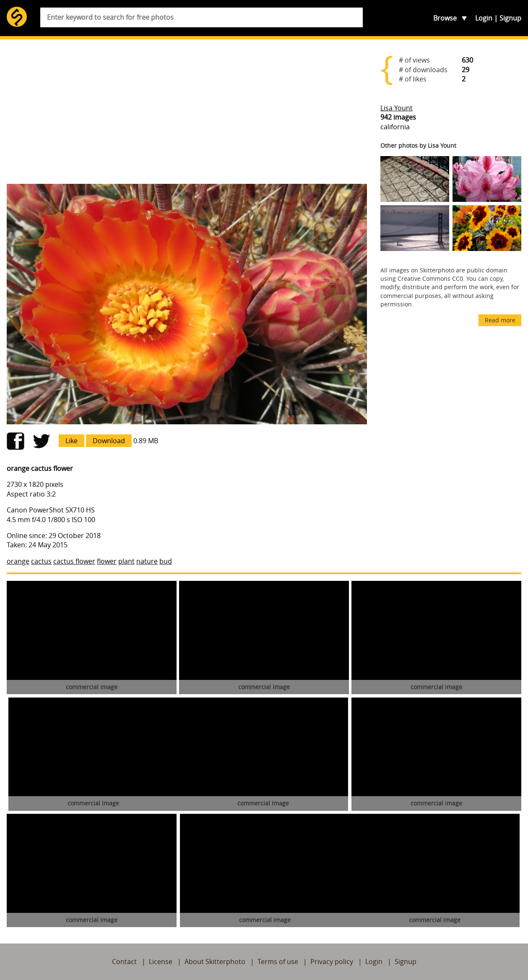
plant (126, 561)
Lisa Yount (397, 108)
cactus (41, 561)
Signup (510, 18)
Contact (124, 962)
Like (72, 441)
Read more (500, 320)
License (161, 962)
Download (109, 441)
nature (147, 561)
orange (18, 561)
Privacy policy (332, 962)
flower (107, 561)
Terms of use (278, 962)
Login (484, 18)
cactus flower (74, 561)
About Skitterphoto (215, 962)
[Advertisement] (187, 112)
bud (166, 561)
